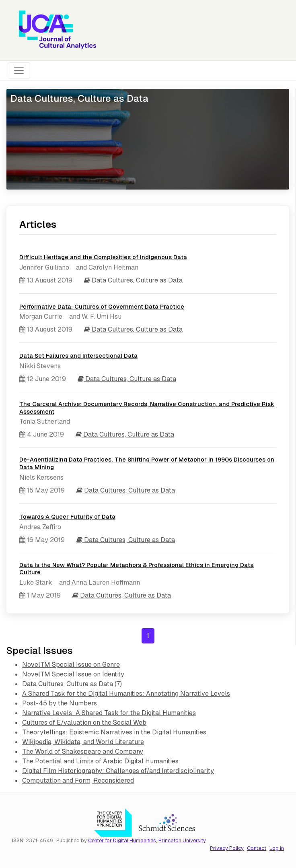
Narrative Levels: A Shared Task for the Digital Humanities (109, 713)
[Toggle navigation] (19, 70)
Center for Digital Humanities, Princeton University (147, 840)
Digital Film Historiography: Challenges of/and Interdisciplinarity (118, 771)
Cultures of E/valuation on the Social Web (84, 723)
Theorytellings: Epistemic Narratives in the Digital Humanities (114, 732)
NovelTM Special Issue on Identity (73, 674)
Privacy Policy (227, 848)
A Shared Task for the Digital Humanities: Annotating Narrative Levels (126, 694)
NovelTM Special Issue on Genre (71, 665)
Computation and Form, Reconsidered (78, 780)
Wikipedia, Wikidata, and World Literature (83, 742)
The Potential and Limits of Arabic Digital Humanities (100, 761)
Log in (277, 848)
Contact (257, 848)
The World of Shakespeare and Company (83, 752)
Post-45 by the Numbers (60, 703)
